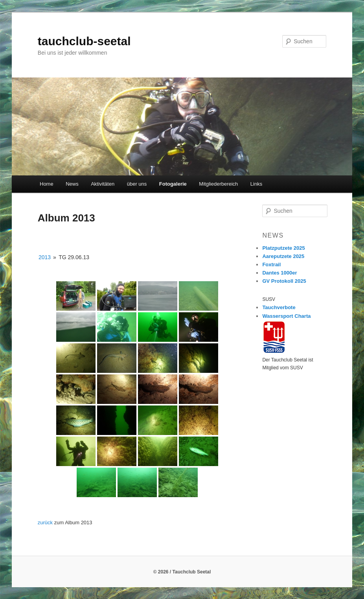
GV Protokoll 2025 (284, 281)
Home (47, 184)
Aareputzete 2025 (283, 256)
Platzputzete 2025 (283, 248)
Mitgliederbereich (218, 184)
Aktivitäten (103, 184)
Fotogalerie (173, 184)
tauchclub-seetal (84, 41)
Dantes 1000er (279, 273)
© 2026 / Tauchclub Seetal (182, 572)
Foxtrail (271, 264)
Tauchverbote (279, 307)
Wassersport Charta (286, 316)
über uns (137, 184)
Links (256, 184)
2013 (45, 257)
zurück (45, 523)
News (72, 184)
